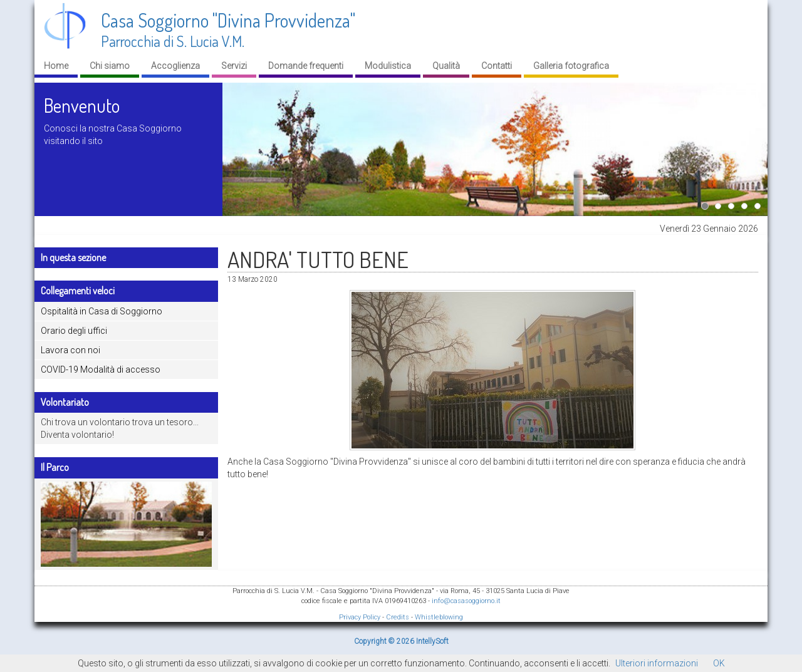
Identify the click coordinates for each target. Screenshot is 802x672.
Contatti (497, 66)
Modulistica (388, 66)
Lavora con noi (70, 350)
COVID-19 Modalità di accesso (101, 370)
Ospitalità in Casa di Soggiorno (102, 311)
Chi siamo (110, 66)
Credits (398, 617)
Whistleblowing (439, 617)
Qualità (446, 66)
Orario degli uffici (74, 331)
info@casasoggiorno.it (466, 601)
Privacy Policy (360, 617)
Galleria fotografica (571, 66)
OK (719, 663)
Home (56, 66)
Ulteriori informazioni (657, 663)
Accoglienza (175, 66)
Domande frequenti (306, 66)
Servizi (234, 66)
